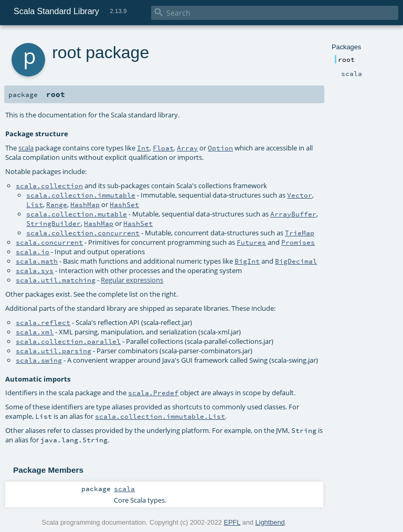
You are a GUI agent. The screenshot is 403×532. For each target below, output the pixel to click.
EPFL (232, 522)
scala (26, 148)
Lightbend (270, 522)
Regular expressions (132, 280)
